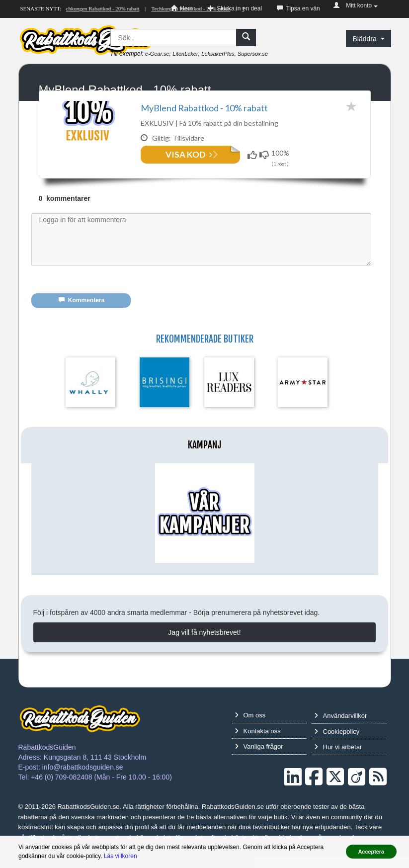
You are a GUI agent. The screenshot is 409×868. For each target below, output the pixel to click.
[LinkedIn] (293, 788)
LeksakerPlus (218, 54)
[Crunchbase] (357, 788)
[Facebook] (314, 788)
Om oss (250, 727)
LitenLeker (185, 54)
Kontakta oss (258, 742)
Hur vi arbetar (338, 758)
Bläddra (368, 39)
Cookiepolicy (337, 743)
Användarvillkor (341, 727)
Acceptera (371, 852)
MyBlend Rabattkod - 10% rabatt (204, 108)
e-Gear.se (157, 54)
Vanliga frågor (259, 758)
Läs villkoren (121, 856)
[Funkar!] (253, 155)
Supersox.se (253, 54)
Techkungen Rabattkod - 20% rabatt (101, 8)
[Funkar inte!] (265, 155)
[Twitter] (335, 788)
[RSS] (378, 788)
